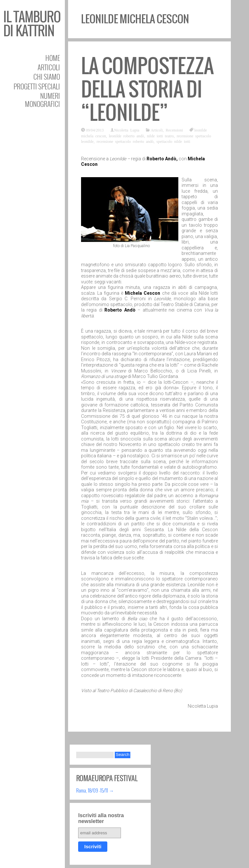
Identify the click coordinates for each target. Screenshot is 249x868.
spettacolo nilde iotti (173, 141)
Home (53, 58)
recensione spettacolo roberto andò (125, 141)
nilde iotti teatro (160, 136)
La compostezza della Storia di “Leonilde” (147, 89)
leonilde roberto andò (127, 136)
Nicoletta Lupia (127, 130)
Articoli (49, 67)
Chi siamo (47, 77)
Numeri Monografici (42, 100)
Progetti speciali (37, 86)
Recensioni (174, 130)
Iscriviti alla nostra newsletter (101, 818)
